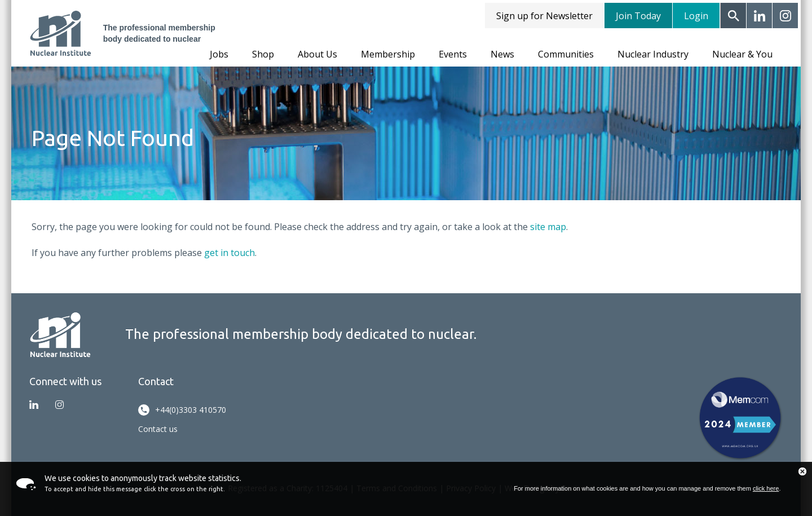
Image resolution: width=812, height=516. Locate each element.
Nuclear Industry (653, 54)
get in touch (230, 253)
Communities (566, 54)
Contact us (158, 429)
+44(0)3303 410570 (182, 410)
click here (766, 488)
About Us (317, 54)
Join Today (638, 16)
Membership (388, 54)
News (502, 54)
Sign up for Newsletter (544, 16)
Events (453, 54)
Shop (263, 54)
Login (696, 16)
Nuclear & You (742, 54)
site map (548, 227)
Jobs (219, 54)
